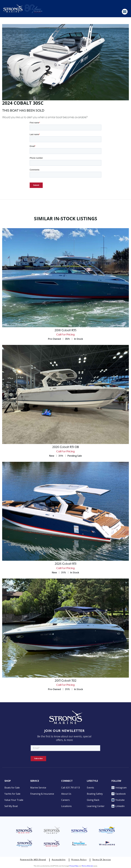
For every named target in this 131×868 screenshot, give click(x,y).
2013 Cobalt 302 (66, 681)
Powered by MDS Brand (33, 860)
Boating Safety (95, 794)
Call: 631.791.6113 (71, 788)
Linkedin (118, 806)
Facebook (119, 794)
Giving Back (93, 800)
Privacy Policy (79, 860)
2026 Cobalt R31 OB (66, 447)
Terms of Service (102, 860)
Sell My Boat (11, 806)
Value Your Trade (14, 800)
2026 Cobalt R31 (66, 564)
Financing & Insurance (42, 794)
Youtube (118, 800)
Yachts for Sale (12, 794)
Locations (66, 806)
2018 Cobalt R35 (65, 330)
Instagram (119, 788)
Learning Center (96, 806)
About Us (66, 794)
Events (90, 788)
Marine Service (38, 788)
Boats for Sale (12, 788)
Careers (65, 800)
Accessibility (59, 860)
